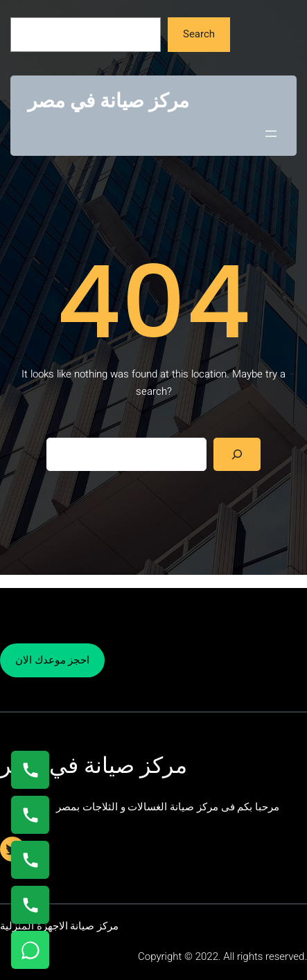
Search (199, 34)
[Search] (237, 454)
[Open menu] (271, 134)
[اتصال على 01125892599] (30, 905)
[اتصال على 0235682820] (30, 815)
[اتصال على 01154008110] (30, 770)
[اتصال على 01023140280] (30, 860)
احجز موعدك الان (52, 660)
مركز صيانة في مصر (108, 101)
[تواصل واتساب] (30, 950)
